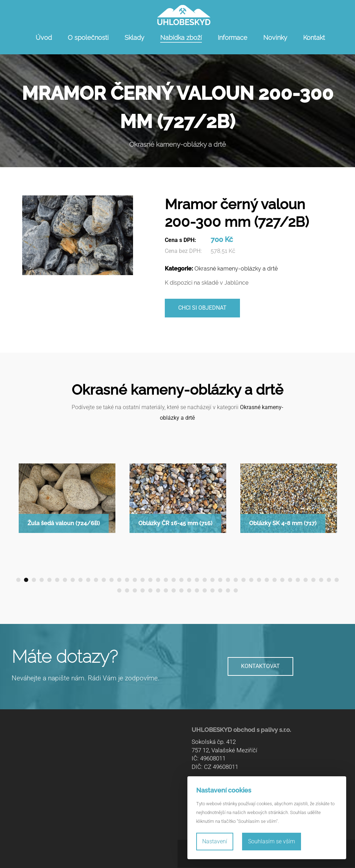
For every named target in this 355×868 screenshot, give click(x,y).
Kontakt (314, 38)
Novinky (275, 38)
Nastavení (215, 841)
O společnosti (88, 38)
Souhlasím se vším (272, 841)
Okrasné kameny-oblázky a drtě (236, 269)
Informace (233, 38)
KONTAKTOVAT (260, 667)
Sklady (134, 38)
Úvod (44, 38)
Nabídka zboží (181, 38)
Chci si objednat (202, 308)
